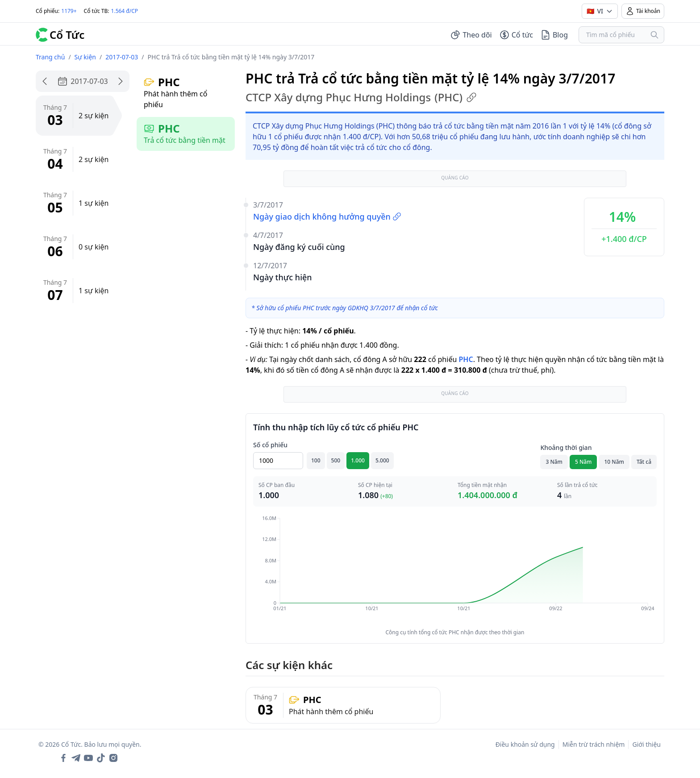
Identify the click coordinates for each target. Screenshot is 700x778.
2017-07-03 (122, 57)
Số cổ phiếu (270, 445)
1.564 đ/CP (125, 11)
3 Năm (554, 462)
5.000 (382, 460)
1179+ (69, 11)
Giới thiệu (646, 744)
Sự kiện (85, 57)
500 (336, 460)
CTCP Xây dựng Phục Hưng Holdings (361, 97)
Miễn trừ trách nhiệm (594, 744)
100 (316, 460)
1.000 (358, 460)
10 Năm (614, 462)
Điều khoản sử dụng (525, 744)
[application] (455, 570)
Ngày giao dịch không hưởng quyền (327, 216)
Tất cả (644, 462)
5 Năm (583, 462)
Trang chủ (50, 57)
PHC (466, 359)
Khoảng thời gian (566, 447)
